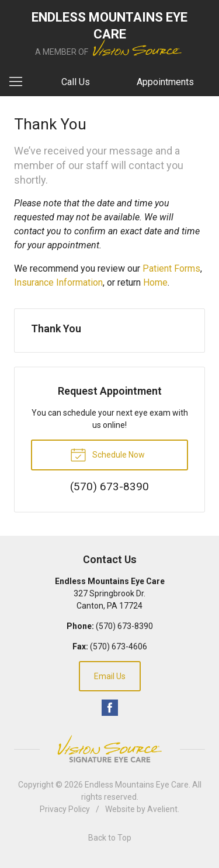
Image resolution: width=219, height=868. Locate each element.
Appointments (165, 82)
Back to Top (110, 838)
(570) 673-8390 (124, 626)
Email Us (110, 676)
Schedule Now (107, 454)
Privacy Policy (65, 809)
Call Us (76, 82)
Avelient (162, 809)
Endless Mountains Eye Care (137, 785)
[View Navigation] (20, 82)
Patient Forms (171, 268)
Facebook (110, 708)
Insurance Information (58, 282)
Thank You (56, 328)
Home (155, 282)
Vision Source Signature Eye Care (110, 749)
